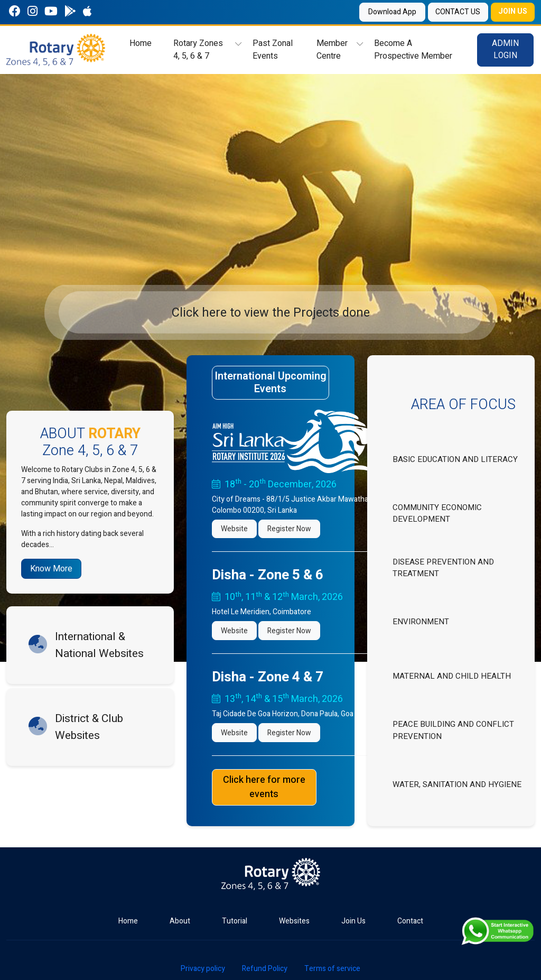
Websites (294, 921)
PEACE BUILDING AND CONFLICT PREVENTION (453, 730)
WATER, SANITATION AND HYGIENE (457, 784)
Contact (410, 921)
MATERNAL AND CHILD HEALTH (452, 676)
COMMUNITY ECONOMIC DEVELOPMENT (437, 514)
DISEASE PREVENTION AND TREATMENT (443, 568)
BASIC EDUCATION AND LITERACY (455, 459)
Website (234, 529)
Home (141, 43)
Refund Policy (265, 969)
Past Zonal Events (272, 50)
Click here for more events (264, 787)
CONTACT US (455, 12)
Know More (51, 569)
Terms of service (332, 969)
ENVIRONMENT (421, 622)
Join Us (353, 921)
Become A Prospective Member (413, 50)
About (180, 921)
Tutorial (235, 921)
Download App (388, 12)
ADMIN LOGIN (505, 50)
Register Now (289, 529)
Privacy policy (203, 969)
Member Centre (332, 50)
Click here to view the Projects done (271, 313)
